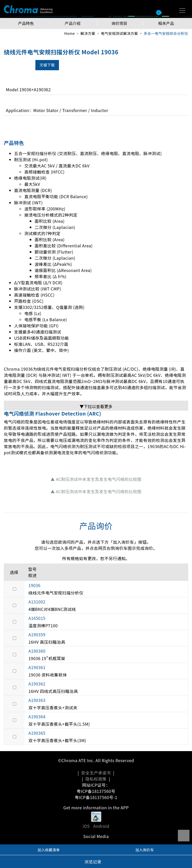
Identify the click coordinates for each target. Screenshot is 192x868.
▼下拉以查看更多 (96, 406)
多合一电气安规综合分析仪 (166, 33)
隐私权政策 (96, 779)
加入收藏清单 (49, 850)
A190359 (37, 634)
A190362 (37, 684)
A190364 (37, 716)
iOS (86, 826)
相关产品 (166, 23)
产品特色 (26, 23)
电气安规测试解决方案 (120, 33)
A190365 (37, 733)
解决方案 (88, 33)
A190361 (37, 667)
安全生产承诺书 (96, 773)
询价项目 (119, 23)
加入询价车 (145, 850)
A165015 (37, 618)
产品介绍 (73, 23)
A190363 (37, 700)
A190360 (37, 651)
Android (101, 826)
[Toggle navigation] (182, 11)
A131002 (37, 602)
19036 (34, 585)
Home (69, 33)
